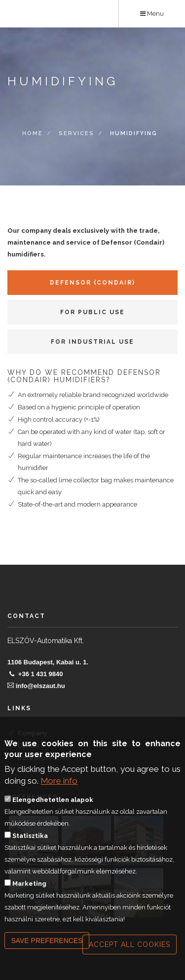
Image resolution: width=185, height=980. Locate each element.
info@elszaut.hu (40, 686)
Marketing (29, 885)
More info (59, 782)
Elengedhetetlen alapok (53, 801)
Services (76, 134)
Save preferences (47, 942)
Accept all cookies (129, 946)
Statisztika (30, 837)
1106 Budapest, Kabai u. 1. (48, 662)
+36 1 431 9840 (41, 674)
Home (33, 134)
